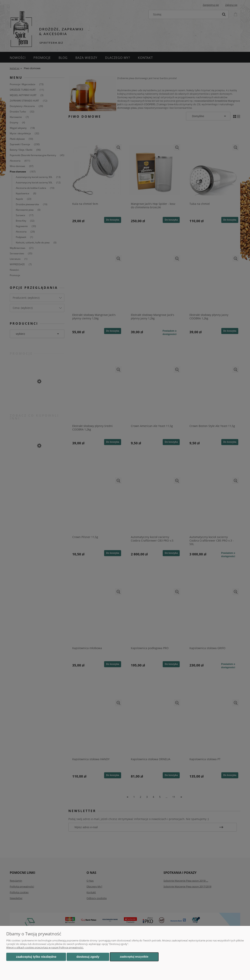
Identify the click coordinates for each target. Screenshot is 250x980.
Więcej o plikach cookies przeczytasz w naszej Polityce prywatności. (45, 947)
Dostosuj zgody (88, 957)
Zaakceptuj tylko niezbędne (36, 957)
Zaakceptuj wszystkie (134, 957)
